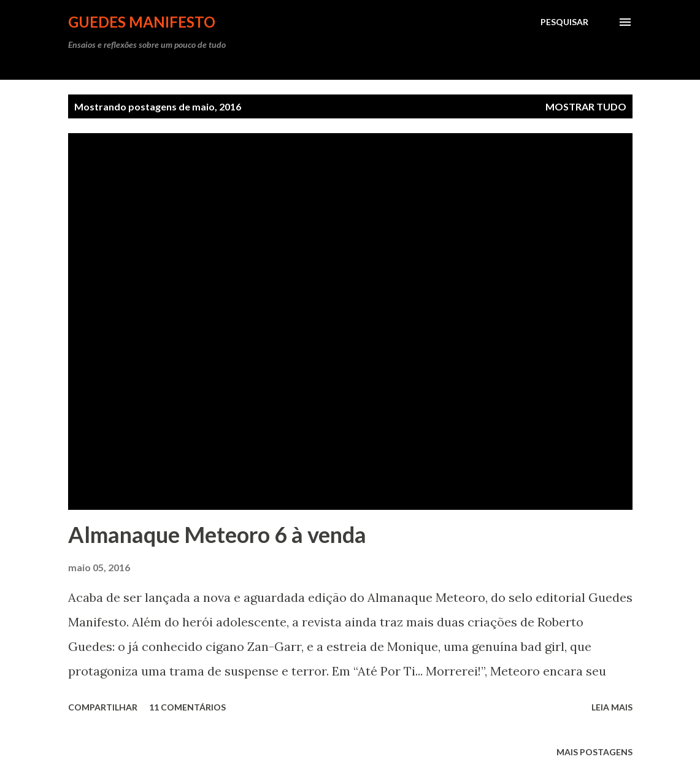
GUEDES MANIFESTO (142, 22)
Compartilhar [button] (103, 707)
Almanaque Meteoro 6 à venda (217, 534)
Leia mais (612, 707)
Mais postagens (594, 752)
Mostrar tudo (586, 106)
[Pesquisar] (564, 22)
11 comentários (187, 707)
